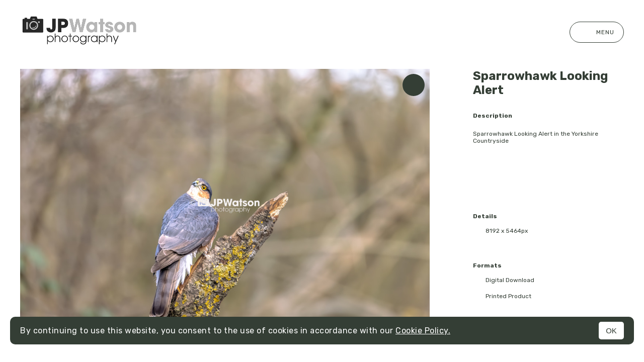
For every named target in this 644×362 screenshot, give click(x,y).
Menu (597, 32)
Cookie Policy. (423, 331)
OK (611, 331)
